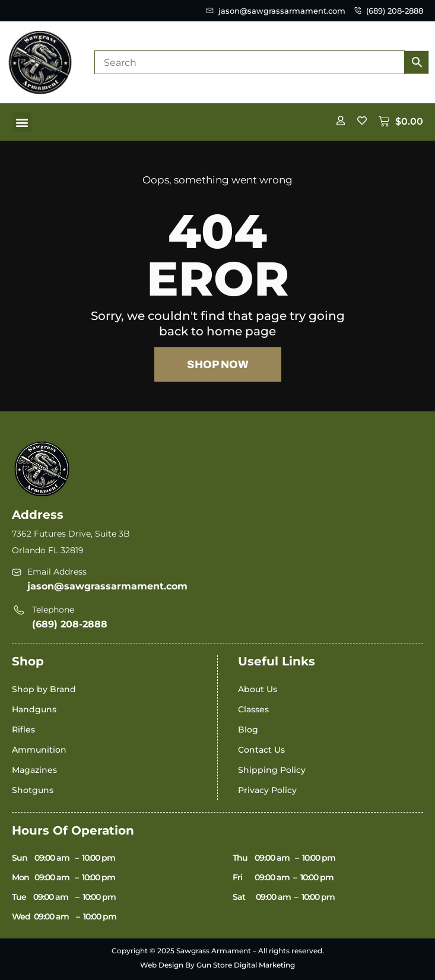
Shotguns (33, 790)
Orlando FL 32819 (48, 550)
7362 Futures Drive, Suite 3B (71, 534)
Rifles (23, 730)
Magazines (34, 770)
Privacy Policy (267, 790)
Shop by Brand (44, 689)
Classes (253, 709)
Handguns (34, 709)
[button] (22, 122)
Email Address (57, 572)
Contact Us (261, 750)
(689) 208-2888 (70, 624)
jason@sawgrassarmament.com (107, 586)
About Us (258, 689)
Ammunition (39, 750)
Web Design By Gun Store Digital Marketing (217, 965)
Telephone (53, 610)
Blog (248, 730)
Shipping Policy (272, 770)
